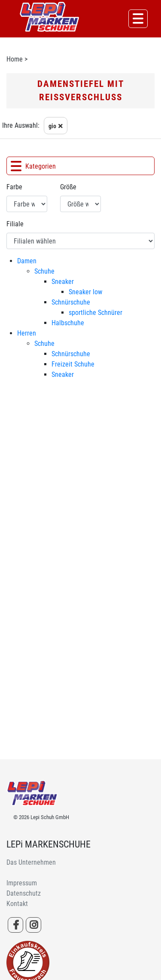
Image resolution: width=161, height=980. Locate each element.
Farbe (14, 187)
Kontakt (17, 904)
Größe (68, 187)
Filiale (15, 224)
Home (15, 59)
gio (57, 127)
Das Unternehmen (31, 862)
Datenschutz (24, 893)
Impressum (22, 883)
